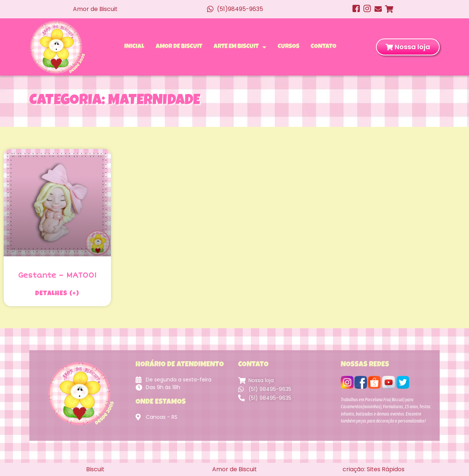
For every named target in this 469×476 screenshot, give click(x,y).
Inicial (134, 47)
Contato (324, 47)
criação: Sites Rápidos (374, 469)
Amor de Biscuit (179, 47)
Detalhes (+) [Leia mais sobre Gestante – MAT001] (57, 294)
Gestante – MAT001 (57, 275)
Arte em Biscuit (240, 47)
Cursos (289, 47)
